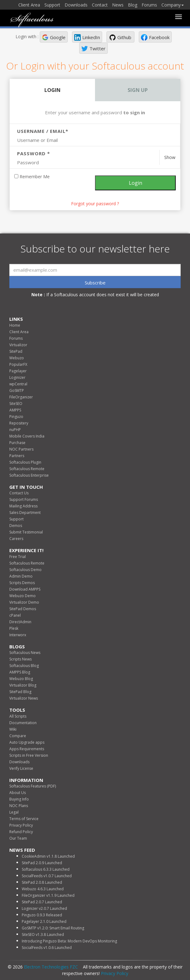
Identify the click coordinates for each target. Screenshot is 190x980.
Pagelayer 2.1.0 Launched (44, 921)
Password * (34, 153)
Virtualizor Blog (23, 685)
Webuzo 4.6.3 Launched (43, 889)
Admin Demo (21, 576)
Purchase (17, 443)
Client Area (29, 5)
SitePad (16, 351)
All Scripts (18, 716)
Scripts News (20, 659)
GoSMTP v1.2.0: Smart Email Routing (53, 928)
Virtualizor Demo (24, 602)
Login (52, 90)
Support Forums (24, 499)
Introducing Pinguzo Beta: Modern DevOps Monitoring (69, 941)
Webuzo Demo (23, 596)
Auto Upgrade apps (27, 742)
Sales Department (25, 513)
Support (52, 5)
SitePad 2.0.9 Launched (42, 863)
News (118, 5)
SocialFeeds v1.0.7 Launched (47, 876)
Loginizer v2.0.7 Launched (44, 908)
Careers (16, 539)
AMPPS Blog (20, 672)
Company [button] (173, 5)
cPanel (15, 615)
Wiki (13, 729)
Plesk (14, 628)
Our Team (18, 838)
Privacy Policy (21, 825)
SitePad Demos (23, 609)
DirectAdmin (20, 622)
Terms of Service (24, 819)
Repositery (19, 423)
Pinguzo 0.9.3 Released (42, 915)
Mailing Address (23, 506)
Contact (100, 5)
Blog (133, 5)
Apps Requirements (27, 749)
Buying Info (19, 799)
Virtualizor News (24, 698)
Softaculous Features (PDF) (33, 786)
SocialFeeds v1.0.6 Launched (47, 948)
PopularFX (18, 364)
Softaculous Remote (27, 469)
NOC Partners (21, 449)
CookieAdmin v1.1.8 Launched (48, 856)
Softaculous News (25, 653)
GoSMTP (17, 390)
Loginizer (17, 377)
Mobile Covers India (27, 436)
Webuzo (17, 358)
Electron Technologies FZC (51, 967)
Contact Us (19, 493)
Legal (14, 812)
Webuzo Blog (21, 679)
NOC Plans (19, 806)
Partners (17, 456)
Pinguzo (16, 417)
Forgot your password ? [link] (95, 204)
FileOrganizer (21, 397)
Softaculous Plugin (25, 462)
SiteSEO (16, 404)
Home (15, 325)
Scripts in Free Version (29, 755)
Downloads (76, 5)
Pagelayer (18, 371)
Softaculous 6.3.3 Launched (46, 869)
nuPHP (15, 430)
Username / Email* (43, 131)
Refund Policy (21, 832)
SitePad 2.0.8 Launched (42, 882)
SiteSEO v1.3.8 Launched (43, 935)
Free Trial (18, 557)
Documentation (23, 723)
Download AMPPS (25, 589)
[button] (54, 37)
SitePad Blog (20, 692)
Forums (149, 5)
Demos (16, 526)
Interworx (18, 635)
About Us (18, 793)
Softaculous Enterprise (29, 475)
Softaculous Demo (25, 570)
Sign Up (138, 90)
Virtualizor (18, 345)
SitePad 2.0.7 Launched (42, 902)
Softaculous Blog (24, 666)
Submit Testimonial (26, 532)
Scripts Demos (22, 583)
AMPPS (15, 410)
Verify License (21, 768)
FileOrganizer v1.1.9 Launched (48, 895)
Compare (18, 736)
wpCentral (18, 384)
